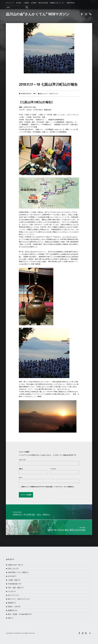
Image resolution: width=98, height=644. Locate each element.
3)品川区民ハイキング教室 (17, 572)
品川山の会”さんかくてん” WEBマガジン (38, 14)
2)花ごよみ (12, 569)
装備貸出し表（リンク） (57, 3)
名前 (21, 469)
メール (53, 469)
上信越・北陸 (13, 580)
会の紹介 (19, 3)
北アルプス (12, 595)
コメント (22, 460)
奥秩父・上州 (13, 607)
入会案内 (26, 3)
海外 (10, 618)
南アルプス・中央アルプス (49, 94)
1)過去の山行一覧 (14, 565)
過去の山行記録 (43, 3)
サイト (21, 478)
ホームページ (10, 3)
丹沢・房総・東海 (14, 588)
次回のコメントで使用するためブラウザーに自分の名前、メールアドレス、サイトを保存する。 (48, 487)
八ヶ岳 (10, 591)
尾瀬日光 (11, 610)
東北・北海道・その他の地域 (18, 614)
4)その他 (11, 576)
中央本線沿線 (13, 584)
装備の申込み (71, 3)
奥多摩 (10, 603)
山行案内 (34, 3)
